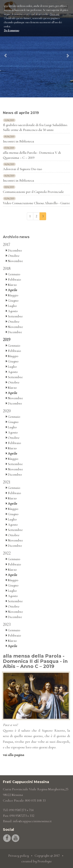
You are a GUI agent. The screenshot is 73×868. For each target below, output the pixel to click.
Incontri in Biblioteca (18, 141)
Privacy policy (19, 856)
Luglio (11, 306)
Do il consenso (11, 30)
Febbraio (13, 279)
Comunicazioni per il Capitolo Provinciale (33, 192)
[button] (5, 49)
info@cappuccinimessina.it (32, 821)
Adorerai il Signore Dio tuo (22, 169)
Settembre (14, 316)
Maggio (12, 295)
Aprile (11, 290)
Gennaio (13, 274)
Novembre (14, 261)
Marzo (11, 285)
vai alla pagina (14, 755)
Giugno (12, 300)
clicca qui (54, 14)
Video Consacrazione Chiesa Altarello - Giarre (36, 203)
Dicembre (14, 250)
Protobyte (45, 861)
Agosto (12, 311)
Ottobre (13, 256)
